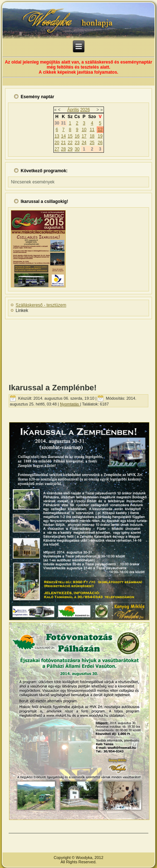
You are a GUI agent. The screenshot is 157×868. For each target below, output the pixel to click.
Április (73, 110)
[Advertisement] (78, 349)
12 (100, 130)
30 (77, 149)
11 (92, 130)
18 (92, 136)
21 (63, 143)
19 (100, 136)
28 (63, 149)
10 (84, 130)
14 (63, 136)
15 (70, 136)
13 (57, 136)
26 (100, 143)
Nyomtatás (70, 404)
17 (84, 136)
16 (77, 136)
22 (70, 143)
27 (57, 149)
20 (57, 143)
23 (77, 143)
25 (92, 143)
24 (84, 143)
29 (70, 149)
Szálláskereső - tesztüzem (41, 305)
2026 (85, 110)
